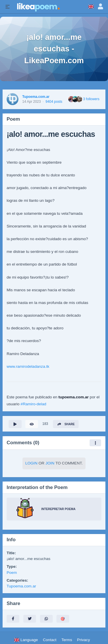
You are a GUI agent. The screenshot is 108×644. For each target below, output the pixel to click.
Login (31, 463)
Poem (12, 573)
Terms (67, 640)
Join (50, 463)
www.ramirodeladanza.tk (28, 366)
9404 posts (54, 102)
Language (26, 640)
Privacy (84, 640)
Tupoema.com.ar (36, 97)
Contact (50, 640)
